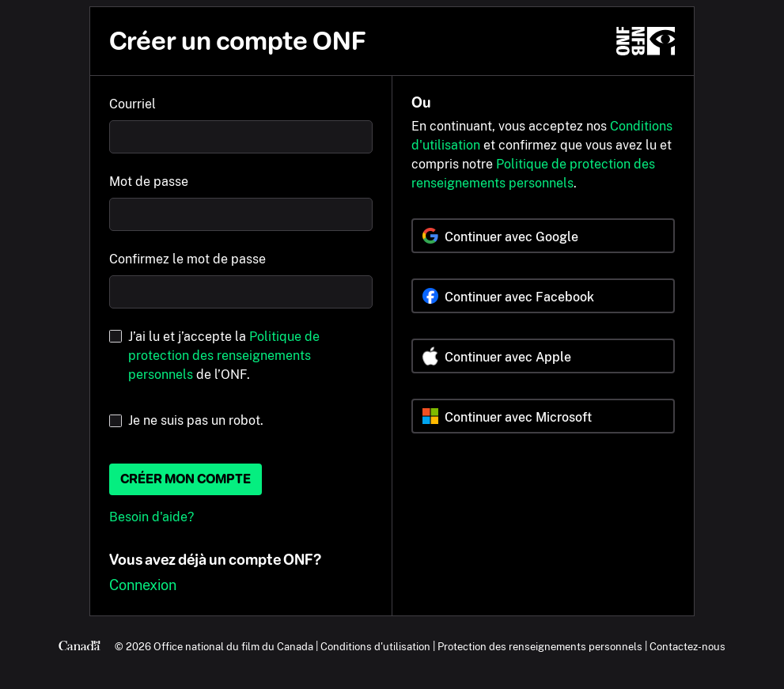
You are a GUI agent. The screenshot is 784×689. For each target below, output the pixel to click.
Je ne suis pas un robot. (196, 420)
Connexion (143, 585)
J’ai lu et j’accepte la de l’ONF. (224, 356)
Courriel (133, 104)
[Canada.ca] (80, 646)
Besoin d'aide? (151, 517)
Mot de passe (149, 182)
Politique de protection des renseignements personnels (224, 356)
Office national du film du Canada (233, 646)
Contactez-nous (687, 646)
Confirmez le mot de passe (187, 259)
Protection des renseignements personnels (540, 646)
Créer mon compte (186, 479)
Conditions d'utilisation (375, 646)
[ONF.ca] (646, 41)
